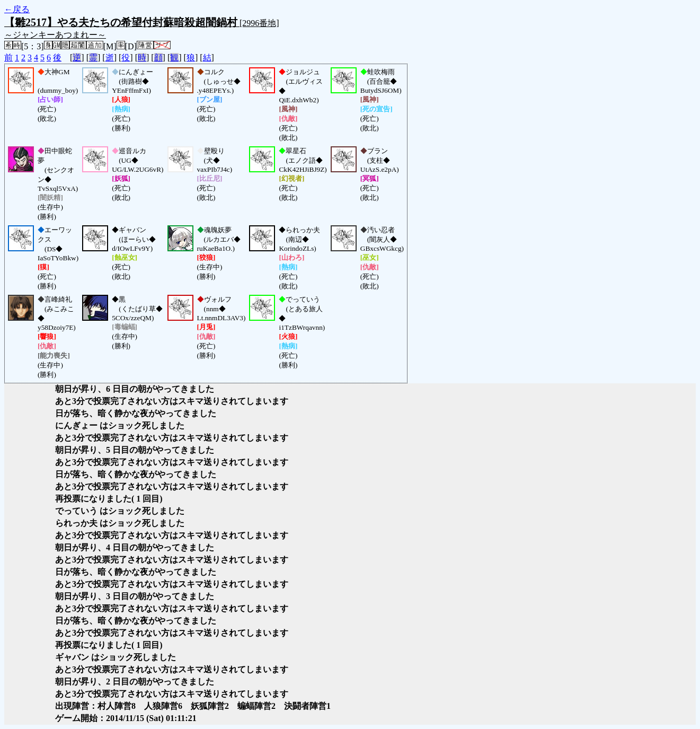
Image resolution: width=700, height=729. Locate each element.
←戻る (17, 9)
